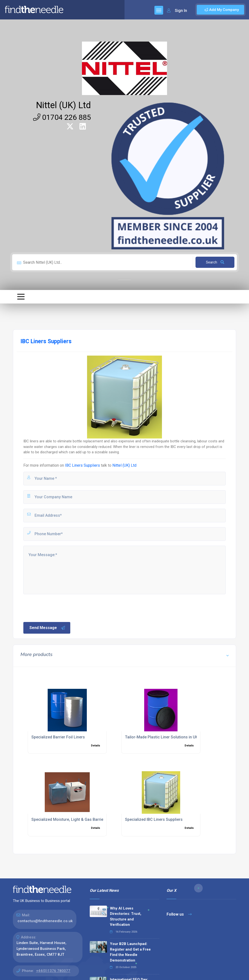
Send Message (47, 628)
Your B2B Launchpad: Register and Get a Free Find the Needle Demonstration (130, 952)
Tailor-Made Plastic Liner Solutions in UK (161, 737)
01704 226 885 (62, 117)
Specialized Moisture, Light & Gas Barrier (68, 819)
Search (215, 262)
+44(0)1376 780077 (53, 971)
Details (96, 746)
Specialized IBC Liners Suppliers (154, 819)
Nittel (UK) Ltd (63, 105)
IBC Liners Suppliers (82, 465)
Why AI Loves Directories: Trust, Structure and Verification (126, 917)
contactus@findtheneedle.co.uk (45, 921)
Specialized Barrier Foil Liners (58, 737)
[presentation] (60, 608)
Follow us (179, 914)
